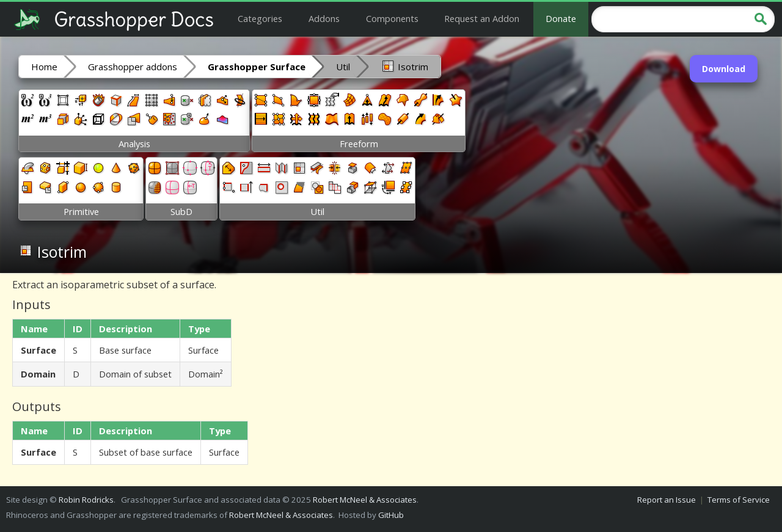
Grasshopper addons (133, 67)
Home (44, 67)
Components (392, 18)
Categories (260, 18)
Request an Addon (482, 18)
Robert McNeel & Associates (365, 500)
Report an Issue (667, 500)
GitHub (391, 515)
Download (724, 69)
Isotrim (404, 66)
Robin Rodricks (86, 500)
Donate (561, 18)
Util (343, 67)
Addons (324, 18)
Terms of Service (739, 500)
